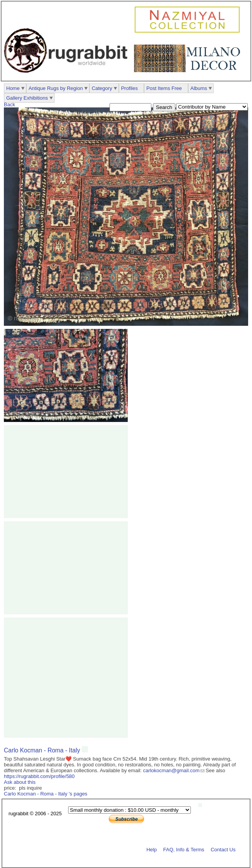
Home (13, 88)
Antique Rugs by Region (56, 88)
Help (152, 849)
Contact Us (223, 849)
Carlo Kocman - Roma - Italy (43, 750)
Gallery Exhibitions (27, 98)
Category (102, 88)
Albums (199, 88)
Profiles (129, 88)
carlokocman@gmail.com (171, 770)
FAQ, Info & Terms (184, 849)
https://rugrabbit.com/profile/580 (39, 776)
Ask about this (20, 782)
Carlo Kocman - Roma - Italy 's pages (46, 794)
